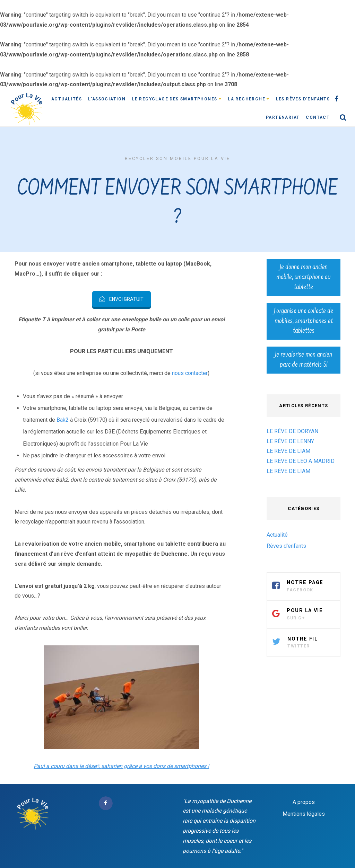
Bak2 (63, 420)
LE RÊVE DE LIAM (288, 451)
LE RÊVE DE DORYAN (292, 431)
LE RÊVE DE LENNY (290, 441)
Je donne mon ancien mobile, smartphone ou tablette (304, 277)
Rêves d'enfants (286, 546)
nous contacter (190, 373)
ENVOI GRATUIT (122, 299)
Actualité (277, 535)
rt (121, 766)
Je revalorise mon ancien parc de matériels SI (304, 360)
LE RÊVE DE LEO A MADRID (301, 461)
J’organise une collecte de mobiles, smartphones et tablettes (304, 321)
